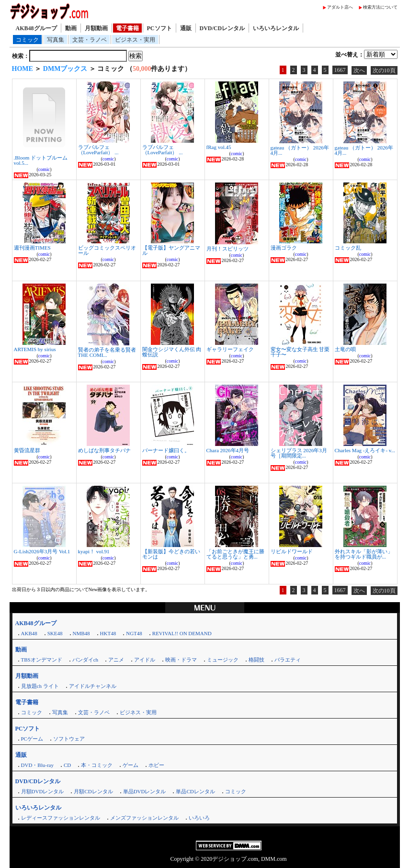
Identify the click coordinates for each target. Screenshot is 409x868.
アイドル (145, 660)
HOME (23, 69)
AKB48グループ (36, 28)
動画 (71, 28)
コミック (27, 40)
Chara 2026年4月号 (228, 450)
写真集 (56, 40)
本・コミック (97, 765)
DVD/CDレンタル (222, 28)
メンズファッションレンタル (144, 818)
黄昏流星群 (27, 450)
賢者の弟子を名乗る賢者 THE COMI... (107, 352)
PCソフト (159, 28)
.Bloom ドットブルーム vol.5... (41, 160)
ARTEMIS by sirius (35, 349)
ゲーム (131, 765)
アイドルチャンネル (93, 686)
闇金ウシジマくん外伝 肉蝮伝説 (172, 352)
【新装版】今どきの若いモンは (171, 554)
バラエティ (288, 660)
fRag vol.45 (219, 147)
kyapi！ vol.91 (94, 551)
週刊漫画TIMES (32, 248)
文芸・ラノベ (90, 40)
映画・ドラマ (181, 660)
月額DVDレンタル (43, 791)
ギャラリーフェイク (230, 349)
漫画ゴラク (284, 248)
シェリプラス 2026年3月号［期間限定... (299, 453)
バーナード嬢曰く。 (166, 450)
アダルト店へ (340, 7)
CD (67, 765)
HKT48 (108, 633)
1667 (340, 70)
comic (44, 169)
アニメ (116, 660)
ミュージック (223, 660)
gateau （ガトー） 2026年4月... (300, 150)
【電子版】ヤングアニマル (171, 250)
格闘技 (256, 660)
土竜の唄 (345, 349)
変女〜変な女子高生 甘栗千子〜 (300, 352)
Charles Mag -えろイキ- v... (365, 450)
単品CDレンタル (195, 791)
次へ (359, 70)
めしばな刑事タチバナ (104, 450)
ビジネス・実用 (135, 40)
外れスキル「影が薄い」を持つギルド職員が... (364, 554)
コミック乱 (348, 248)
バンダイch (85, 660)
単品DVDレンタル (145, 791)
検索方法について (380, 7)
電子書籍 (127, 28)
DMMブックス (65, 69)
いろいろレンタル (276, 28)
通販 (186, 28)
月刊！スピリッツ (227, 249)
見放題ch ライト (40, 686)
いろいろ (199, 818)
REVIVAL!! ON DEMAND (182, 633)
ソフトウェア (69, 739)
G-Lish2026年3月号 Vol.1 (42, 551)
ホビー (156, 765)
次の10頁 (384, 70)
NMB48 (81, 633)
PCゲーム (32, 739)
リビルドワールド (292, 551)
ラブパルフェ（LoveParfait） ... (98, 150)
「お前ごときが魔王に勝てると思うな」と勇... (235, 554)
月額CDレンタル (93, 791)
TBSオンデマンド (42, 660)
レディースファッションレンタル (61, 818)
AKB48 (29, 633)
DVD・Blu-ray (37, 765)
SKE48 (55, 633)
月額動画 (96, 28)
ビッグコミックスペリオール (107, 250)
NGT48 (134, 633)
